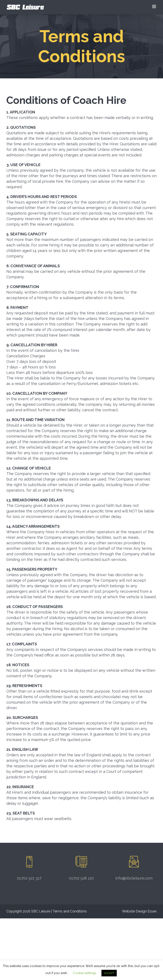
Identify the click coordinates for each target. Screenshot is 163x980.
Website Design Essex (139, 911)
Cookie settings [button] (84, 973)
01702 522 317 (29, 878)
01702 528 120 (81, 878)
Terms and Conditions (70, 911)
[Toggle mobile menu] (154, 6)
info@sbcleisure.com (134, 878)
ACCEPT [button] (109, 973)
